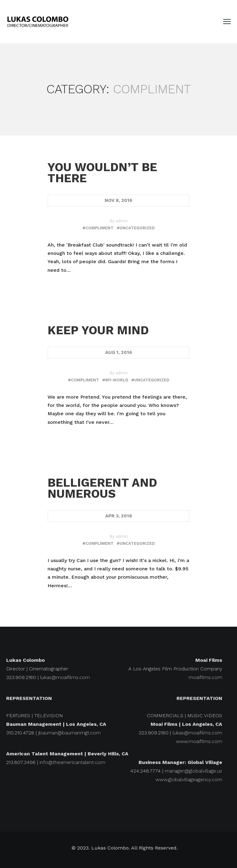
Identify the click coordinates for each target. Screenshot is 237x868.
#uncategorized (136, 228)
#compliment (98, 228)
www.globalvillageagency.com (189, 780)
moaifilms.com (205, 677)
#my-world (115, 380)
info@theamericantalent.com (72, 762)
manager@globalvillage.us (193, 771)
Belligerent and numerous (102, 488)
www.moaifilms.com (199, 741)
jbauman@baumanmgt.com (69, 733)
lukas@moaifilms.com (65, 677)
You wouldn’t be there (102, 173)
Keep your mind (98, 330)
